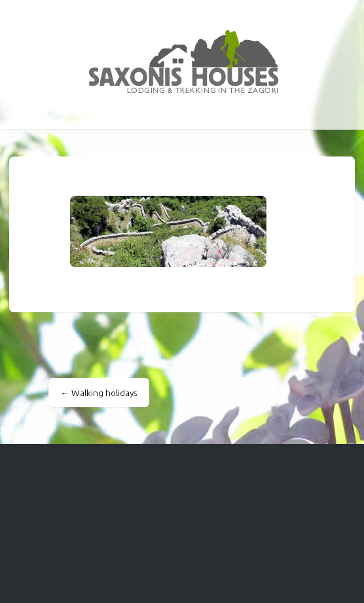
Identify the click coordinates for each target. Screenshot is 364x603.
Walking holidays (99, 393)
